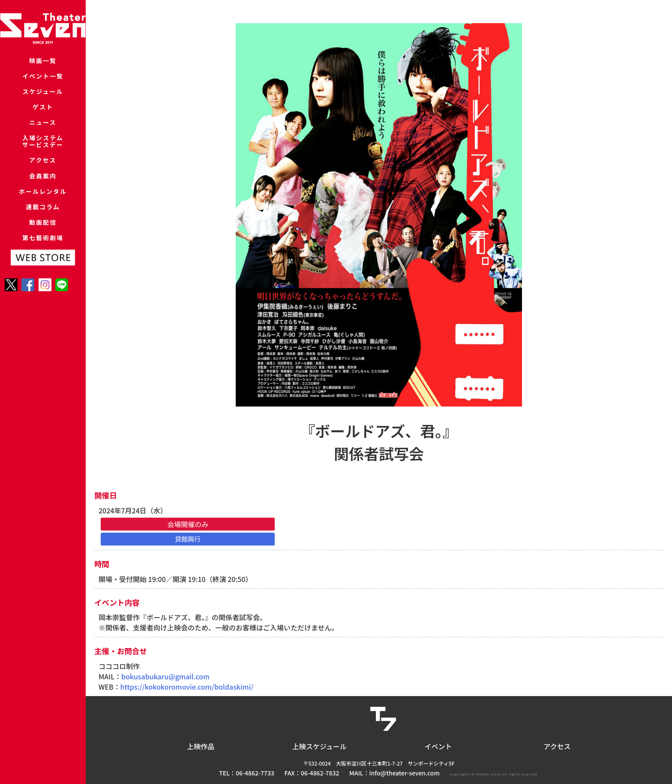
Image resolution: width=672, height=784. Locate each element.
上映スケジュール (319, 746)
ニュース (43, 141)
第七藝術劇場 (43, 286)
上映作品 (201, 746)
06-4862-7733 (255, 773)
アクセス (43, 187)
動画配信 (43, 266)
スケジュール (43, 101)
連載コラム (43, 246)
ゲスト (43, 121)
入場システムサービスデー (43, 164)
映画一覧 (43, 62)
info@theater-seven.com (405, 773)
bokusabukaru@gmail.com (165, 676)
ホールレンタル (43, 227)
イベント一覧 (43, 82)
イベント (438, 746)
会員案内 (43, 207)
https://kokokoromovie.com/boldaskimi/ (187, 687)
